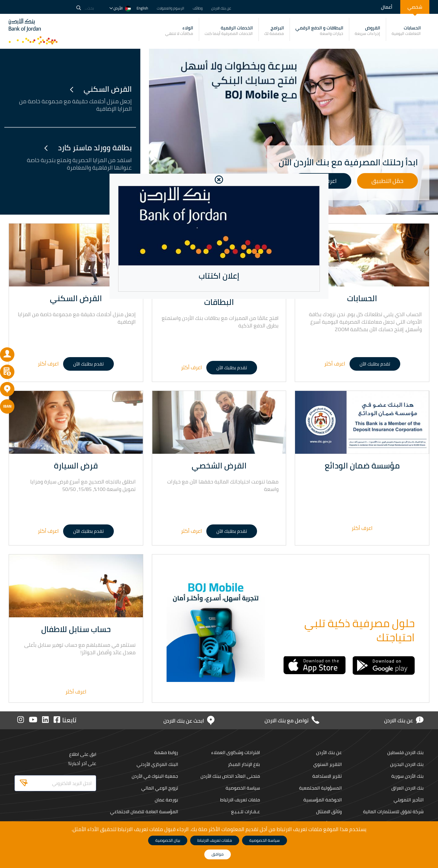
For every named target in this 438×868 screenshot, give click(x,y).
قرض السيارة (76, 466)
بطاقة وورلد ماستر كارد (88, 148)
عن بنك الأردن (328, 752)
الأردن (120, 8)
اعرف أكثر (335, 364)
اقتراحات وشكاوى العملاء (235, 752)
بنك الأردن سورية (407, 776)
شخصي (415, 7)
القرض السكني (101, 89)
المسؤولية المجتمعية (320, 788)
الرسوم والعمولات (170, 8)
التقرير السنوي (327, 764)
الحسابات (362, 298)
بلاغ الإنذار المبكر (243, 764)
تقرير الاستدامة (326, 776)
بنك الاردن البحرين (406, 764)
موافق (218, 854)
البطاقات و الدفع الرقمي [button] (319, 30)
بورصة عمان (166, 800)
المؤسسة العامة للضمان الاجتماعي (144, 811)
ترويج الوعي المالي (159, 788)
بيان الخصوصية (168, 840)
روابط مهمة (165, 752)
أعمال (387, 7)
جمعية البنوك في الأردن (154, 776)
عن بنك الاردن (221, 8)
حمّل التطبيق (387, 181)
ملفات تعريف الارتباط (240, 800)
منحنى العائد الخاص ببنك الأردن (230, 776)
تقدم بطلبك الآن (375, 364)
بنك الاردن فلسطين (404, 752)
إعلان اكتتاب (219, 276)
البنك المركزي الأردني (157, 764)
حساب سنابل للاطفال (76, 629)
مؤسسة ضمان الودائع (362, 466)
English (142, 8)
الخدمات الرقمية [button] (229, 30)
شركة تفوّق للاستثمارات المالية (393, 811)
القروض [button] (367, 30)
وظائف (198, 8)
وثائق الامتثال (328, 811)
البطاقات (219, 302)
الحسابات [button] (406, 30)
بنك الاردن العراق (407, 788)
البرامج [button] (274, 30)
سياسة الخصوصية (242, 788)
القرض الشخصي (219, 466)
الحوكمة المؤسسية (322, 800)
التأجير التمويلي (408, 800)
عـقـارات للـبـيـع (245, 811)
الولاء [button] (179, 30)
